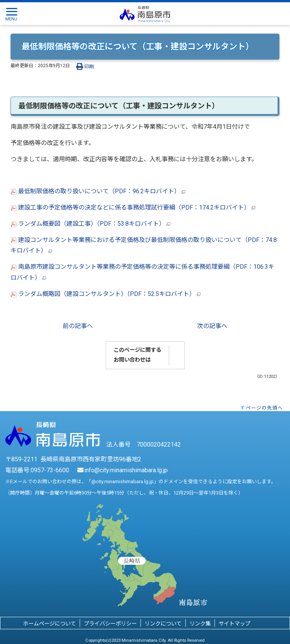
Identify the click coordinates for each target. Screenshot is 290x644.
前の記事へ (78, 326)
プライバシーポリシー (110, 624)
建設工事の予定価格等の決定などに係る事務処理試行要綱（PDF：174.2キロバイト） (133, 207)
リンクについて (163, 624)
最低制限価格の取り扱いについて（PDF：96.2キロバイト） (98, 191)
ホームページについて (49, 624)
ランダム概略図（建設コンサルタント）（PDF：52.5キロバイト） (106, 294)
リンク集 (200, 624)
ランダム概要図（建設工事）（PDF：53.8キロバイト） (90, 224)
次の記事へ (212, 326)
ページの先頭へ (264, 408)
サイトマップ (234, 624)
